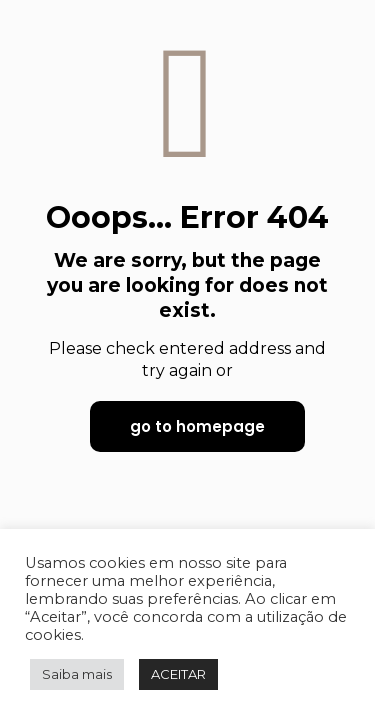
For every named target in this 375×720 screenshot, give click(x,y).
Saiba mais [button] (77, 674)
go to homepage (197, 426)
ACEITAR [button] (178, 674)
